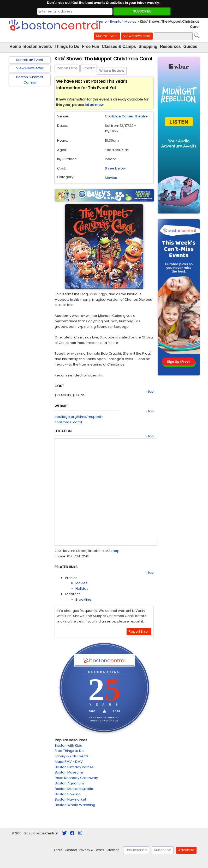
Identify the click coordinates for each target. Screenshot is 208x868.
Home (102, 21)
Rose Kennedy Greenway (76, 778)
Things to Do (67, 46)
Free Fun (91, 46)
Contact (71, 850)
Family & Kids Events (72, 756)
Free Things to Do (69, 751)
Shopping (148, 46)
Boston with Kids (68, 746)
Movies (130, 21)
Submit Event (107, 36)
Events (116, 21)
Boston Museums (69, 772)
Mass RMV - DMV (69, 762)
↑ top (150, 391)
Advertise (186, 850)
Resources (170, 46)
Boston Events (38, 46)
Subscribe (163, 850)
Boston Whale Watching (75, 805)
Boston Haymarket (70, 799)
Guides (190, 46)
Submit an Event (30, 60)
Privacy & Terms (92, 850)
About (58, 850)
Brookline (83, 599)
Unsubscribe (136, 850)
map (115, 551)
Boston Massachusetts (74, 789)
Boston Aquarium (69, 783)
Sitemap (113, 850)
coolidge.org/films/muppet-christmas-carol (79, 419)
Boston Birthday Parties (74, 767)
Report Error (67, 68)
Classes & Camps (119, 46)
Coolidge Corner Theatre (126, 116)
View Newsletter (137, 36)
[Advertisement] (30, 173)
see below (117, 168)
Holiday (82, 589)
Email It (89, 68)
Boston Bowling (68, 794)
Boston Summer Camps (30, 80)
